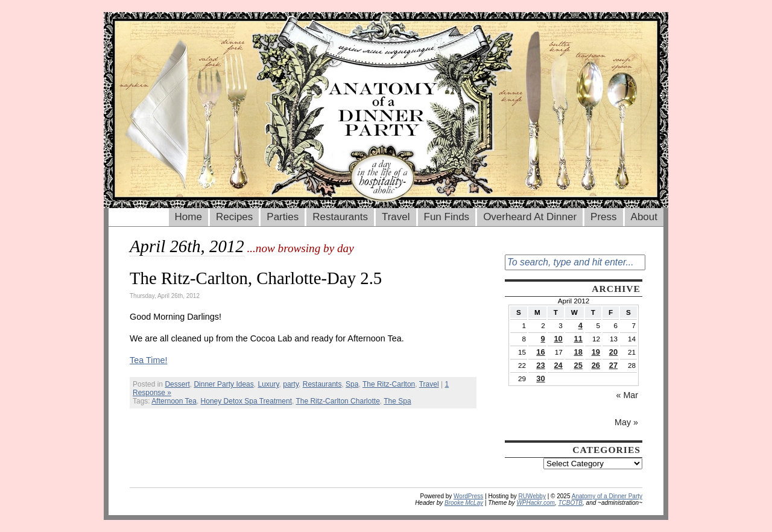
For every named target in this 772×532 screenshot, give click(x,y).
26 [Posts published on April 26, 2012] (596, 365)
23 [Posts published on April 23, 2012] (540, 365)
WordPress (468, 496)
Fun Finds (447, 217)
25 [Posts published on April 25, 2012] (578, 365)
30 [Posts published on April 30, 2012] (540, 378)
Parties (283, 217)
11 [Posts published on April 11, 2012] (578, 339)
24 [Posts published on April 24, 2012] (558, 365)
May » (626, 422)
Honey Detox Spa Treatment (246, 401)
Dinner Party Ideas (223, 384)
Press (603, 217)
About (644, 217)
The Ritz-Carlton (389, 384)
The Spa (397, 401)
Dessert (177, 384)
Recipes (234, 217)
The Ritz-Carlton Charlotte (337, 401)
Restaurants (340, 217)
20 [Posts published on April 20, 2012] (613, 352)
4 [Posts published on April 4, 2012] (581, 325)
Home (188, 217)
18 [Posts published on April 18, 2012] (578, 352)
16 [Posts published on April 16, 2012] (540, 352)
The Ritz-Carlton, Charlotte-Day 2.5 (256, 278)
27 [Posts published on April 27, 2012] (613, 365)
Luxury (268, 384)
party (291, 384)
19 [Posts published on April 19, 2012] (596, 352)
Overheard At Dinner (530, 217)
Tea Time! (148, 360)
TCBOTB (570, 503)
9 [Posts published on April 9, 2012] (543, 339)
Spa (352, 384)
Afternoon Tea (174, 401)
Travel (396, 217)
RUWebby (532, 496)
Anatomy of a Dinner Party (607, 496)
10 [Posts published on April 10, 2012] (558, 339)
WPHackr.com (536, 503)
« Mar (627, 395)
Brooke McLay (464, 503)
